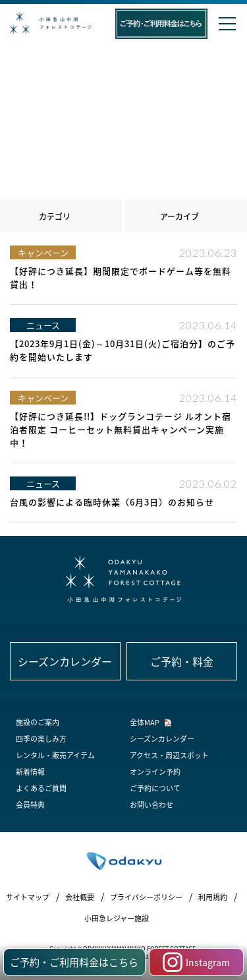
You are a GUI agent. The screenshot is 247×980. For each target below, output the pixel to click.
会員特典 (30, 805)
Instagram (196, 962)
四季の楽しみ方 (41, 739)
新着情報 (30, 772)
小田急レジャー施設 (117, 918)
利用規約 (213, 897)
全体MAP (145, 722)
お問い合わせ (151, 805)
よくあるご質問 (41, 788)
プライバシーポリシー (146, 897)
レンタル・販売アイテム (55, 755)
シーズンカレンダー (162, 739)
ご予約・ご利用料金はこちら (74, 962)
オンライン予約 (155, 772)
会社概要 (80, 897)
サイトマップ (28, 897)
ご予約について (155, 788)
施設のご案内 (38, 722)
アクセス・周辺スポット (169, 755)
